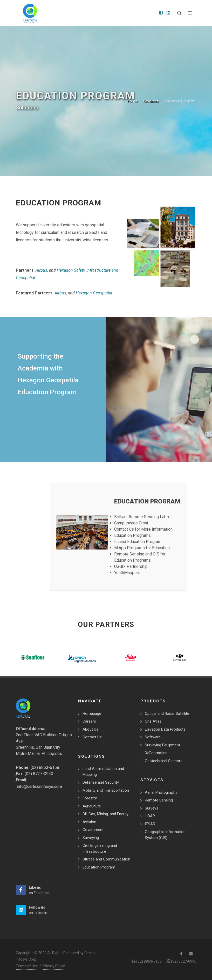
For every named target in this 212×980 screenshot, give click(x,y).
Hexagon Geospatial (94, 293)
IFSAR (150, 824)
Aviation (89, 822)
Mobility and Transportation (106, 790)
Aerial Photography (161, 792)
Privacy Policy (54, 966)
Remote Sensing (159, 800)
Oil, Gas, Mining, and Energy (105, 814)
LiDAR (150, 816)
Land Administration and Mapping (103, 772)
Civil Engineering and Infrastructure (100, 848)
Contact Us (92, 737)
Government (93, 830)
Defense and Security (101, 782)
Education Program (99, 867)
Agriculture (92, 806)
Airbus (41, 270)
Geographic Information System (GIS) (165, 835)
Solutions (151, 101)
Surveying (91, 838)
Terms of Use (27, 966)
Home (132, 101)
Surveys (152, 808)
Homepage (92, 714)
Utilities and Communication (106, 859)
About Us (90, 729)
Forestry (90, 798)
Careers (89, 721)
